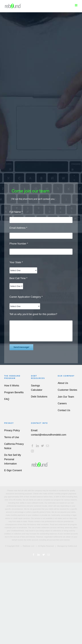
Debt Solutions (39, 397)
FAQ (7, 399)
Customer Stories (67, 390)
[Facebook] (32, 446)
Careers (62, 403)
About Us (63, 383)
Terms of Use (12, 437)
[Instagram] (32, 451)
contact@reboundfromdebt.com (49, 435)
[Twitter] (42, 446)
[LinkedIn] (37, 446)
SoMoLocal (72, 546)
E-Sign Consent (13, 470)
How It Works (12, 386)
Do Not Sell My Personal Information (13, 459)
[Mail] (47, 446)
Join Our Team (66, 397)
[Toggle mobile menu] (76, 5)
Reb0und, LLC (29, 546)
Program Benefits (14, 392)
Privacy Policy (12, 430)
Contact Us (64, 410)
